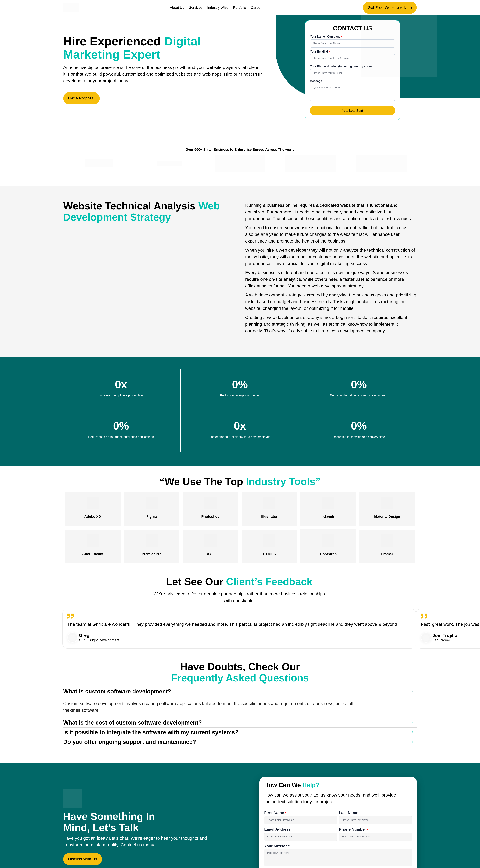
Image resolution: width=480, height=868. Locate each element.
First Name (275, 818)
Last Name (349, 818)
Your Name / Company (326, 37)
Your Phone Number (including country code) (341, 67)
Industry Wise (218, 8)
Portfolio (240, 8)
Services (196, 8)
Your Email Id (319, 52)
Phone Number (353, 835)
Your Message (277, 852)
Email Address (278, 835)
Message (316, 82)
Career (256, 8)
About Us (177, 8)
